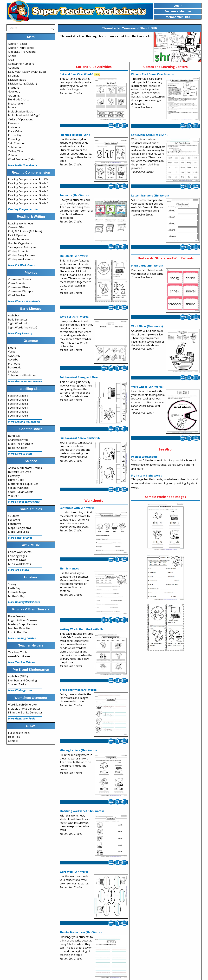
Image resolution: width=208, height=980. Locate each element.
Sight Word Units (19, 323)
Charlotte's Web (18, 440)
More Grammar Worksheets (25, 381)
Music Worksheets (19, 564)
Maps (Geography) (19, 528)
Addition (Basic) (17, 44)
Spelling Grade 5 (18, 412)
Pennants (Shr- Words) (74, 195)
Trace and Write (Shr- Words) (78, 690)
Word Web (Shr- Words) (75, 872)
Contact (13, 741)
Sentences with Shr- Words (77, 508)
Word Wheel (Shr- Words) (147, 387)
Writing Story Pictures (22, 255)
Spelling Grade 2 (18, 400)
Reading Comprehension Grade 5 (28, 199)
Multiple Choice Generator (24, 709)
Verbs (12, 352)
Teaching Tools (18, 652)
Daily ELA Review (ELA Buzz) (25, 231)
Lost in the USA (17, 632)
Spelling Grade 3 (18, 404)
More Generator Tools (22, 719)
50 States (14, 516)
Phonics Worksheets (144, 457)
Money (12, 107)
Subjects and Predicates (23, 375)
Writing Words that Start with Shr (82, 629)
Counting (14, 68)
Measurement (17, 104)
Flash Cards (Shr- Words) (147, 266)
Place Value (15, 131)
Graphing (14, 96)
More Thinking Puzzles (22, 638)
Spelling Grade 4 (18, 408)
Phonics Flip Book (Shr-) (75, 135)
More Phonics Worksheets (24, 301)
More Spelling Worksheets (24, 422)
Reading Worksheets (21, 223)
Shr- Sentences (69, 568)
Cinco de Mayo (17, 592)
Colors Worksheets (20, 552)
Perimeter (14, 127)
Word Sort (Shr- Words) (74, 317)
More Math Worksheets (23, 165)
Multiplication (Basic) (21, 111)
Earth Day (14, 588)
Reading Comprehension (23, 209)
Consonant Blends (19, 287)
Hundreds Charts (19, 99)
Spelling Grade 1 (18, 396)
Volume (13, 155)
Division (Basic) (17, 80)
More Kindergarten (20, 690)
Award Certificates (19, 656)
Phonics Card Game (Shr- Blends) (152, 74)
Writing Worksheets (20, 259)
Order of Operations (21, 119)
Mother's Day (16, 596)
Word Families (17, 295)
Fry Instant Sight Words (147, 476)
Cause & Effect (17, 227)
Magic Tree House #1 (21, 444)
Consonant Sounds (20, 279)
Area (11, 60)
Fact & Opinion (17, 235)
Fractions (14, 88)
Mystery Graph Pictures (23, 624)
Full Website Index (19, 733)
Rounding (14, 139)
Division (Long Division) (23, 84)
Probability (15, 135)
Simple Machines (18, 488)
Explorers (14, 520)
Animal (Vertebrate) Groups (25, 468)
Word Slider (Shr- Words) (147, 326)
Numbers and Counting (23, 680)
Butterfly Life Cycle (19, 472)
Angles (12, 56)
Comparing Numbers (21, 64)
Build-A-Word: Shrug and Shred (79, 377)
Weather (13, 496)
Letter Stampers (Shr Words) (150, 196)
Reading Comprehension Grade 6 (28, 203)
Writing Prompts (18, 251)
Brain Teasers (17, 616)
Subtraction (15, 147)
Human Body (16, 480)
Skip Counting (17, 143)
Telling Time (16, 151)
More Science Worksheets (24, 502)
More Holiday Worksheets (24, 602)
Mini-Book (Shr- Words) (75, 256)
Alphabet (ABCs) (18, 676)
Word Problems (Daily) (22, 159)
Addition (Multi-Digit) (21, 48)
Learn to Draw (17, 560)
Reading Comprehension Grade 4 (28, 195)
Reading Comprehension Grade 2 (28, 187)
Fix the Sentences (19, 239)
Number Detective (19, 628)
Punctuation (16, 367)
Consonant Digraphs (21, 291)
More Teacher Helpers (22, 662)
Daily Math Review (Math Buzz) (27, 72)
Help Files (14, 737)
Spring (12, 584)
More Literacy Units (20, 454)
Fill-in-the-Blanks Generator (25, 712)
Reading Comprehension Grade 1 (28, 183)
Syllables (13, 372)
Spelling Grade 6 (18, 416)
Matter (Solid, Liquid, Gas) (24, 484)
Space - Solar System (21, 492)
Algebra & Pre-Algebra (22, 52)
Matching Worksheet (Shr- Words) (82, 811)
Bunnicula (14, 436)
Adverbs (13, 359)
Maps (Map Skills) (19, 532)
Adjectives (14, 356)
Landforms (15, 524)
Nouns (12, 348)
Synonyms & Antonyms (22, 247)
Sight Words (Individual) (23, 327)
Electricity (14, 476)
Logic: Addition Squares (23, 620)
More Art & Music (19, 570)
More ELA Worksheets (21, 265)
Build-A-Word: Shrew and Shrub (80, 438)
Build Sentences (18, 320)
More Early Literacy (20, 333)
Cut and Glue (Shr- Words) (76, 74)
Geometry (14, 91)
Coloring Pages (17, 556)
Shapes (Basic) (17, 684)
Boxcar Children (18, 448)
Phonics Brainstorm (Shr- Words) (81, 932)
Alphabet (14, 315)
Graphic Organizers (20, 243)
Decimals (14, 76)
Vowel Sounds (17, 283)
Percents (13, 123)
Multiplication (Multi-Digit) (24, 115)
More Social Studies (20, 538)
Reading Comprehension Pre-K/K (28, 179)
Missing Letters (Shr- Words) (78, 750)
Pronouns (14, 364)
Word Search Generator (23, 705)
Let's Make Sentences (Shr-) (149, 135)
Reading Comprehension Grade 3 (28, 191)
